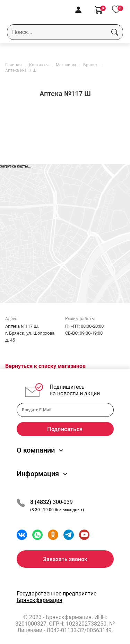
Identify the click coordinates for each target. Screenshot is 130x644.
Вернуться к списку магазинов (45, 366)
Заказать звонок (65, 559)
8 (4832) (41, 502)
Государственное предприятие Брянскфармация (57, 597)
